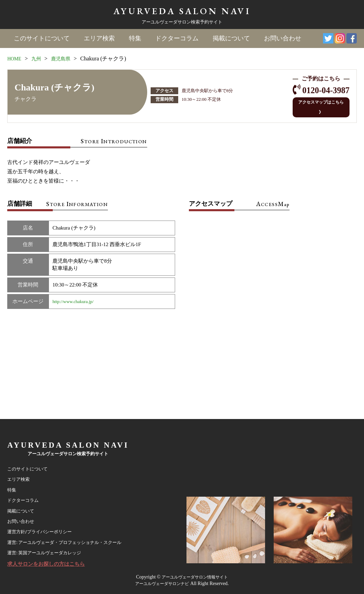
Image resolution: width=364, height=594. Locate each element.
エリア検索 (99, 38)
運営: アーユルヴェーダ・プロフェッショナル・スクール (73, 537)
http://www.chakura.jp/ (76, 293)
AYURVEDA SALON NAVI (182, 11)
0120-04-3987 (320, 90)
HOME (15, 58)
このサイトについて (42, 38)
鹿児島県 (65, 58)
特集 (135, 38)
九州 (39, 58)
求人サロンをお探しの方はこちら (51, 563)
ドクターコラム (176, 38)
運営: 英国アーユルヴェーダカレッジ (50, 550)
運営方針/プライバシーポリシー (44, 525)
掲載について (231, 38)
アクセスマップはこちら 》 (316, 103)
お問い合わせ (282, 38)
